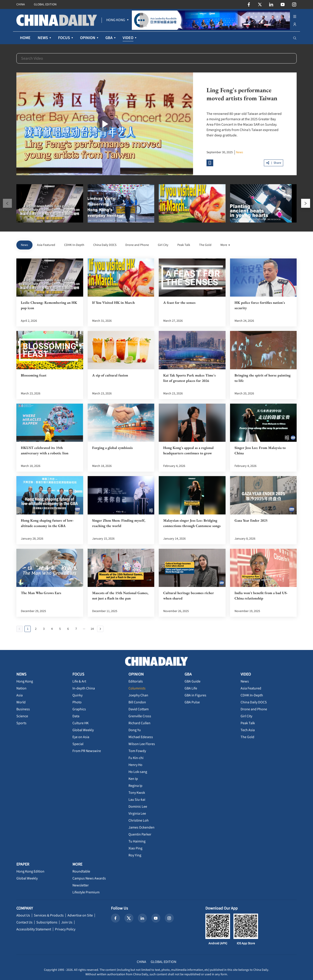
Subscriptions (47, 922)
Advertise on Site (80, 915)
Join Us (67, 922)
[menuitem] (116, 20)
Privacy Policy (65, 929)
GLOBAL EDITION (45, 4)
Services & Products (49, 915)
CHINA (21, 4)
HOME (25, 38)
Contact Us (24, 922)
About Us (23, 915)
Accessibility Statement (34, 929)
